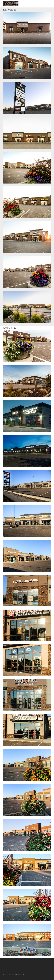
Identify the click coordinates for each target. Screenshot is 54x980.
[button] (50, 4)
